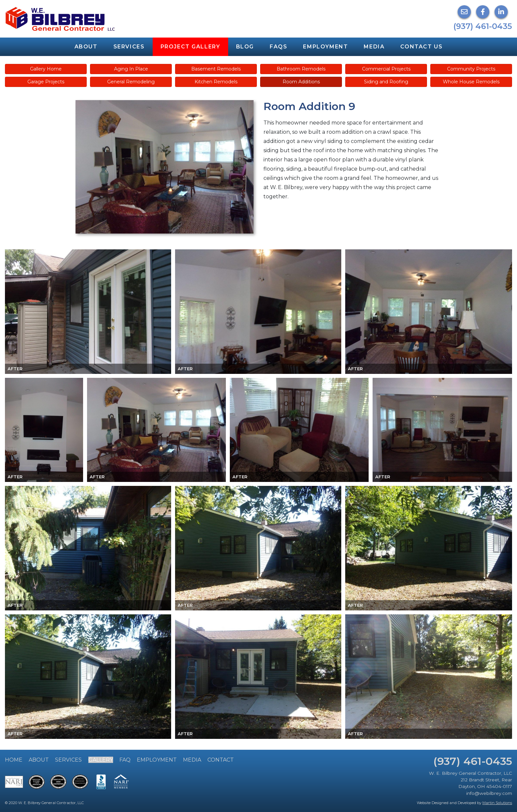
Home (14, 760)
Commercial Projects (386, 69)
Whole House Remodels (471, 82)
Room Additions (301, 82)
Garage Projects (46, 82)
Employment (325, 47)
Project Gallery (190, 47)
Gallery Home (46, 69)
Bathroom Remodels (301, 69)
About (86, 47)
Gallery (101, 760)
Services (129, 47)
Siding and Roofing (386, 82)
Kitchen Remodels (216, 82)
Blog (245, 47)
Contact (221, 760)
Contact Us (421, 47)
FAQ (125, 760)
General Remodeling (131, 82)
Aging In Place (131, 69)
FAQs (278, 47)
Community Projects (471, 69)
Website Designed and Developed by (464, 803)
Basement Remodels (216, 69)
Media (374, 47)
